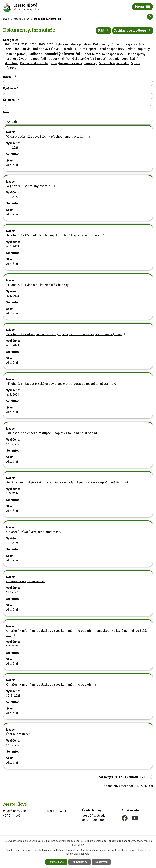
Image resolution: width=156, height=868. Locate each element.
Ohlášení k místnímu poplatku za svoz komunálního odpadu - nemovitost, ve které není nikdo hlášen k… (78, 633)
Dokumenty (101, 44)
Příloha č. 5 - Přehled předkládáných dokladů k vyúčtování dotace (56, 235)
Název (8, 77)
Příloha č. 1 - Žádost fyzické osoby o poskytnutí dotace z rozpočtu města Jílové (64, 384)
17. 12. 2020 (14, 444)
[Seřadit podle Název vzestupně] (15, 75)
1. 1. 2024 (12, 543)
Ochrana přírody (16, 54)
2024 (33, 44)
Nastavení (101, 862)
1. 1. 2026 (12, 148)
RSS (104, 31)
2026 (50, 44)
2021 (8, 44)
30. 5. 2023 (13, 696)
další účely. (78, 845)
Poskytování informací (66, 63)
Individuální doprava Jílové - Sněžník (47, 49)
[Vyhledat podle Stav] (78, 122)
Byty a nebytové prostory (73, 44)
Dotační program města (128, 44)
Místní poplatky (139, 49)
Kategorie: (10, 40)
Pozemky (91, 63)
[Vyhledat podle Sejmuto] (78, 109)
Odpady (114, 59)
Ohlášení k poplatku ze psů (28, 581)
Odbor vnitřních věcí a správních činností (77, 59)
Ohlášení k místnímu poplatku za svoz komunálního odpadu (52, 685)
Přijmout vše (56, 862)
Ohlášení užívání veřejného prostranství (37, 532)
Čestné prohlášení (22, 734)
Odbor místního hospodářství (103, 54)
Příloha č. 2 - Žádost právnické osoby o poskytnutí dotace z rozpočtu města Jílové (67, 334)
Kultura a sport (86, 49)
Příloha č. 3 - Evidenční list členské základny (40, 285)
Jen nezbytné (80, 862)
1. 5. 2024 (12, 493)
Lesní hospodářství (112, 49)
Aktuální (12, 165)
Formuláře (12, 49)
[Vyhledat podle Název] (78, 83)
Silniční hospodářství (114, 63)
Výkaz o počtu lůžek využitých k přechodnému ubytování (49, 137)
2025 (42, 44)
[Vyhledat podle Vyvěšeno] (78, 96)
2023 (24, 44)
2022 (16, 44)
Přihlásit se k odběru (133, 31)
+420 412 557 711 (56, 811)
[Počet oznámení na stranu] (146, 777)
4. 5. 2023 (13, 246)
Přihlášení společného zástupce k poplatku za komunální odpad (55, 433)
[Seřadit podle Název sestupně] (15, 77)
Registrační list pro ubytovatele (31, 186)
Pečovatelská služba (34, 63)
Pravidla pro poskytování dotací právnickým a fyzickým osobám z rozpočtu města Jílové (70, 482)
